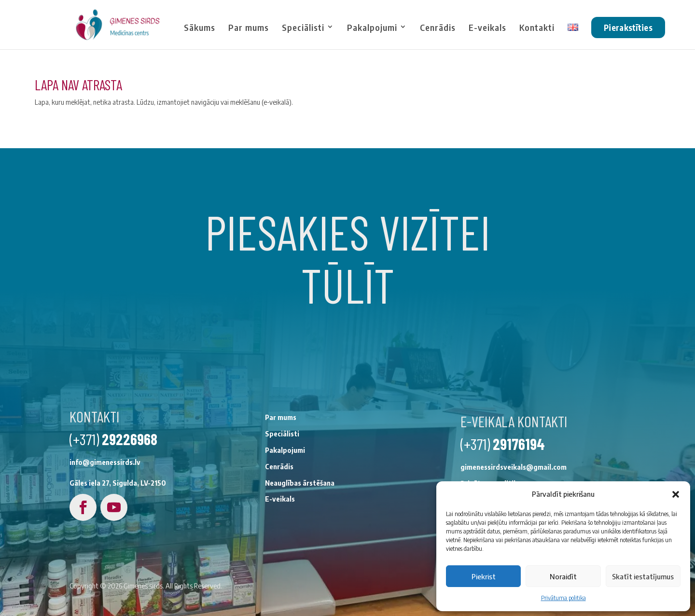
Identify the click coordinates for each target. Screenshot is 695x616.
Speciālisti (303, 28)
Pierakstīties (628, 28)
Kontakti (537, 28)
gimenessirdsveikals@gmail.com (428, 540)
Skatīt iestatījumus (643, 576)
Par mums (249, 28)
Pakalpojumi (372, 28)
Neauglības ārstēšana (214, 552)
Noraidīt (563, 576)
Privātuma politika (563, 598)
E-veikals (487, 28)
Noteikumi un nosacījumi (414, 573)
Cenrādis (438, 28)
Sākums (200, 28)
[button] (676, 494)
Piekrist (484, 576)
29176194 (433, 517)
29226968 (43, 516)
